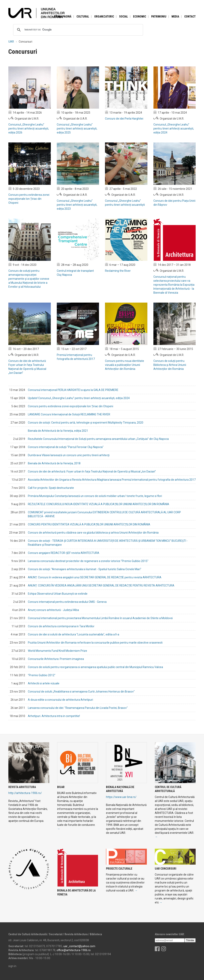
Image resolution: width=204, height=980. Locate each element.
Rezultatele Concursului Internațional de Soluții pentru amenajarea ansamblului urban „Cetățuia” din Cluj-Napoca (98, 439)
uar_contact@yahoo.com (79, 946)
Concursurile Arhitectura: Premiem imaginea (56, 659)
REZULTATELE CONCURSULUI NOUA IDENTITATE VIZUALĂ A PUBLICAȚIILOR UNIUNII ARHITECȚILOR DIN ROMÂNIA (99, 504)
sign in (12, 966)
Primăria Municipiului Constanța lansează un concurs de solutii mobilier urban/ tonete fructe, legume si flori (95, 496)
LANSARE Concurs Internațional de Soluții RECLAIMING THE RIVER (69, 414)
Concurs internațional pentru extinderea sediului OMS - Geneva (67, 602)
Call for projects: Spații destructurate (51, 488)
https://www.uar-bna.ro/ (121, 797)
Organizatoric (104, 17)
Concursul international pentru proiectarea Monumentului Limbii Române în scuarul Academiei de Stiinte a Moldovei (100, 618)
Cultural (83, 17)
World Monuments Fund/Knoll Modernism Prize (57, 651)
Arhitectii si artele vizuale (44, 683)
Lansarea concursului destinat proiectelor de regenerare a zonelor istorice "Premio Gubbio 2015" (88, 561)
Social (124, 17)
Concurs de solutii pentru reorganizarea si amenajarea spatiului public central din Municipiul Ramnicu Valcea (95, 667)
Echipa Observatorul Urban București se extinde (58, 594)
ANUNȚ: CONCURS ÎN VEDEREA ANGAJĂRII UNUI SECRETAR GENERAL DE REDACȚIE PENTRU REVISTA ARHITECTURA (101, 585)
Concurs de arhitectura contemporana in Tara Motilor (61, 626)
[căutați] (77, 30)
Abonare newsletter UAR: (170, 934)
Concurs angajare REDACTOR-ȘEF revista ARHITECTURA (64, 553)
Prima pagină (63, 17)
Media (175, 17)
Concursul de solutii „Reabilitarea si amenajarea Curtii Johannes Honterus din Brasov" (81, 692)
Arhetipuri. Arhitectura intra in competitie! (54, 716)
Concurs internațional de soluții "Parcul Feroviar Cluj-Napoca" (66, 447)
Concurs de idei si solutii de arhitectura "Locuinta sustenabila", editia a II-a (74, 634)
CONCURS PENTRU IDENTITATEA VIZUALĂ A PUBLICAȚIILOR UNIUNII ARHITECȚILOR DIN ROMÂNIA (89, 524)
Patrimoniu (159, 17)
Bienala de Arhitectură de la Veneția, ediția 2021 (58, 431)
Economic (140, 17)
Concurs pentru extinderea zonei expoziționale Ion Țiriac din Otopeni (71, 406)
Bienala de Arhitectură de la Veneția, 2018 (54, 463)
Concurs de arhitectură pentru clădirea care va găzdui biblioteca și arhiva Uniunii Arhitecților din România (93, 533)
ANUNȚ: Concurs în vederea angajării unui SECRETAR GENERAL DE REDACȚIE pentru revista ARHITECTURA (95, 577)
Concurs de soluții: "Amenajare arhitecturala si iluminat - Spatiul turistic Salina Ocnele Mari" (85, 569)
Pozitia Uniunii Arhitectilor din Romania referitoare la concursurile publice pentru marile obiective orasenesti (95, 643)
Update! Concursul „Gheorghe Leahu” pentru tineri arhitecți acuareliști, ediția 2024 (79, 398)
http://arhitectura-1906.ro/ (25, 793)
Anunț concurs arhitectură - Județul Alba (53, 610)
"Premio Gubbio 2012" (42, 675)
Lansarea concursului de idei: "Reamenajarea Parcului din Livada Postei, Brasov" (78, 708)
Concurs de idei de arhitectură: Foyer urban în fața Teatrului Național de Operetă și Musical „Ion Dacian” (92, 471)
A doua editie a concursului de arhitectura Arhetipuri (60, 700)
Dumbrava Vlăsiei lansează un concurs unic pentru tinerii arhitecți (69, 455)
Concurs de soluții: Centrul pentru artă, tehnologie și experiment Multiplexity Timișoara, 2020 (86, 423)
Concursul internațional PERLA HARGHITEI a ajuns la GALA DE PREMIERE (73, 390)
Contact (190, 17)
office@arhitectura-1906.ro (74, 950)
